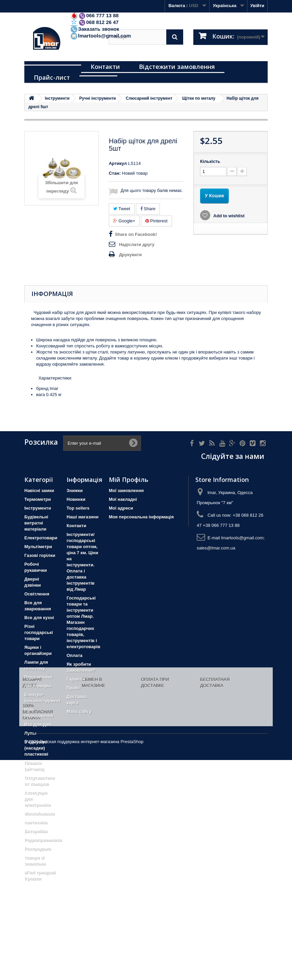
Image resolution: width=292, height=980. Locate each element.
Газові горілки (40, 555)
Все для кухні (39, 618)
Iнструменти (38, 508)
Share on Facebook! (136, 234)
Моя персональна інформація (141, 517)
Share (148, 209)
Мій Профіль (129, 480)
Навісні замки (39, 491)
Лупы (30, 733)
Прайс (73, 688)
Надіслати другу (137, 244)
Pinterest (156, 221)
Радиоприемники (43, 840)
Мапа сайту (79, 712)
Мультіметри (38, 547)
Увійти (257, 6)
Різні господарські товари (39, 632)
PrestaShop (132, 962)
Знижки (75, 491)
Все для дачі (38, 724)
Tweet (122, 209)
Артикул (118, 163)
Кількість (210, 161)
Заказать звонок (94, 29)
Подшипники (38, 677)
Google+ (124, 221)
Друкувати (130, 255)
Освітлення (37, 594)
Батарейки (36, 831)
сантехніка (36, 822)
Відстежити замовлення (177, 67)
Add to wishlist (228, 216)
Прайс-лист (52, 77)
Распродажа (38, 849)
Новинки (76, 499)
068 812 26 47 (94, 22)
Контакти (105, 67)
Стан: (115, 173)
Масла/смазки (40, 814)
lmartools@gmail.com (100, 36)
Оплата (75, 655)
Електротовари (41, 538)
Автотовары (38, 686)
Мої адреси (121, 508)
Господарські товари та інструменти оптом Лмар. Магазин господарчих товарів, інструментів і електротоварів (83, 622)
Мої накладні (123, 499)
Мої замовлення (126, 491)
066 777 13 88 (94, 15)
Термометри (38, 499)
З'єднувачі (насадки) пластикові (36, 748)
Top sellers (78, 508)
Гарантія (76, 679)
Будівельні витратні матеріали (36, 523)
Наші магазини (82, 517)
